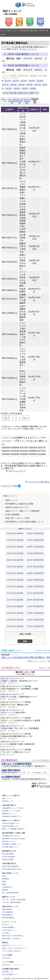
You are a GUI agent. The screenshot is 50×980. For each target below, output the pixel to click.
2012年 (16, 81)
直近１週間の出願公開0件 (12, 101)
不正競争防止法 (7, 887)
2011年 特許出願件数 (15, 626)
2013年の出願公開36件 (27, 101)
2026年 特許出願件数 (15, 533)
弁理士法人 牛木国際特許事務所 (16, 764)
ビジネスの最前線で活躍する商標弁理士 (26, 745)
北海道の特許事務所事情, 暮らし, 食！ (26, 738)
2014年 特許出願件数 (15, 613)
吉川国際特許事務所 (11, 777)
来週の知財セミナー (12, 651)
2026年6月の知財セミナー (11, 826)
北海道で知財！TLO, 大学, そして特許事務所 (26, 730)
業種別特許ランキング (9, 814)
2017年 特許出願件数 (15, 593)
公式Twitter (6, 933)
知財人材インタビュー (9, 841)
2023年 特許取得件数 (35, 553)
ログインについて (30, 49)
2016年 (40, 81)
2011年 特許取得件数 (35, 626)
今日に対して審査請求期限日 (12, 902)
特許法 (4, 876)
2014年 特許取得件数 (35, 613)
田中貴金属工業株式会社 (29, 31)
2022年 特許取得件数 (35, 560)
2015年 (32, 81)
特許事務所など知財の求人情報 (19, 504)
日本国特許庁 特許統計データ (12, 816)
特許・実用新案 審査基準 (10, 893)
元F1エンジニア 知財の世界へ (26, 714)
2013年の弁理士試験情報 (10, 866)
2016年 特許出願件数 (15, 600)
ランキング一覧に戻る (39, 482)
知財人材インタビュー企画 (17, 518)
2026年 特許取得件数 (35, 533)
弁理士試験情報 (12, 514)
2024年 (17, 88)
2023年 (9, 88)
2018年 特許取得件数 (35, 587)
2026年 (33, 88)
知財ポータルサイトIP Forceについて (14, 948)
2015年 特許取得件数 (35, 606)
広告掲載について (8, 972)
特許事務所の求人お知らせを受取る (14, 839)
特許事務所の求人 (11, 668)
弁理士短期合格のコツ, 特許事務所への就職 (26, 690)
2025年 (25, 88)
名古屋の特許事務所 (9, 857)
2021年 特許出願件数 (15, 567)
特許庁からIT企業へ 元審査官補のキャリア (26, 698)
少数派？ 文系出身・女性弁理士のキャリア (26, 682)
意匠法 (4, 882)
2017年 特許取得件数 (35, 593)
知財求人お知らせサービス (17, 507)
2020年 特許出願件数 (15, 573)
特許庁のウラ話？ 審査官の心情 (26, 706)
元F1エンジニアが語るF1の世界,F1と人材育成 (26, 722)
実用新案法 (6, 879)
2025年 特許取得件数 (35, 540)
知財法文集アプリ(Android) (11, 938)
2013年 (42, 31)
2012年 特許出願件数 (15, 620)
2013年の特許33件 (35, 101)
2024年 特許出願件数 (15, 547)
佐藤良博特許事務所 (11, 770)
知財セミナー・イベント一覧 (39, 661)
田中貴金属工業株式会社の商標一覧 (21, 93)
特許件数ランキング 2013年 (11, 811)
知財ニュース (5, 100)
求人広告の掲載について (10, 974)
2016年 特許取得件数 (35, 600)
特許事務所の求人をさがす (11, 836)
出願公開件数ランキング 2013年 (13, 808)
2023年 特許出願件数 (15, 553)
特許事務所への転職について (12, 844)
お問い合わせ (6, 958)
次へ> (26, 418)
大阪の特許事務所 (8, 859)
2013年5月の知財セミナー (11, 823)
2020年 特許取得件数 (35, 573)
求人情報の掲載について (10, 847)
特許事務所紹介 (10, 760)
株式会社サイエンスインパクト (12, 945)
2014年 (24, 81)
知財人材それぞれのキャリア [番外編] (16, 686)
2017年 (5, 85)
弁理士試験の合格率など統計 (12, 869)
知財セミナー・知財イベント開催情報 (22, 511)
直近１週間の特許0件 (19, 101)
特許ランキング (13, 31)
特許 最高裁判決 (7, 912)
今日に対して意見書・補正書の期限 (14, 900)
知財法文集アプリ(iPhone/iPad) (12, 936)
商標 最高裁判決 (7, 915)
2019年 (22, 85)
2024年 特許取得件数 (35, 547)
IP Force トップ (7, 925)
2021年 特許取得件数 (35, 567)
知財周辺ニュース (8, 801)
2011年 (8, 81)
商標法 (4, 884)
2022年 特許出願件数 (15, 560)
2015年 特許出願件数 (15, 606)
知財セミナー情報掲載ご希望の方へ (14, 829)
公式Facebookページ (9, 930)
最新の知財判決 (7, 909)
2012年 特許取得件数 (35, 620)
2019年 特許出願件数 (15, 580)
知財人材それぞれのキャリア (13, 678)
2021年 (38, 85)
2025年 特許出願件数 (15, 540)
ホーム (3, 31)
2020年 (30, 85)
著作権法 (5, 890)
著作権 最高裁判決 (8, 918)
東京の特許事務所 (8, 854)
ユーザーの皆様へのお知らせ (12, 951)
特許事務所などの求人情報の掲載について (24, 522)
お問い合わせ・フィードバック (12, 965)
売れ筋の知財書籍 (8, 927)
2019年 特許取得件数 (35, 580)
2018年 (13, 85)
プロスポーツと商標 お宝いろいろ (26, 753)
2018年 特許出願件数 (15, 587)
